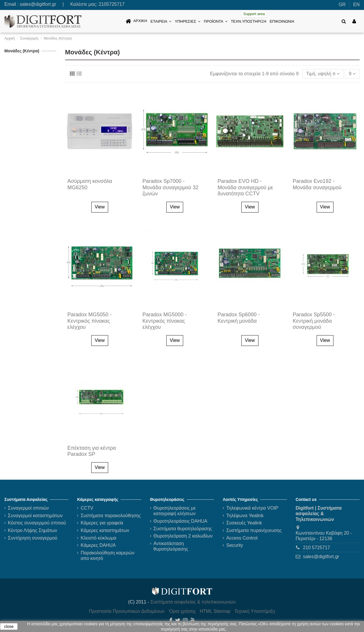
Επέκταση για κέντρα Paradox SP (92, 451)
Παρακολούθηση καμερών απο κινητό (107, 556)
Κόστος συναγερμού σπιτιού (37, 523)
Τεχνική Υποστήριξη (255, 611)
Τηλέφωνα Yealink (245, 516)
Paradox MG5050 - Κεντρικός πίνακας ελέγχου (90, 321)
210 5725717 (316, 548)
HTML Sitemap (215, 611)
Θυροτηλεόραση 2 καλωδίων (183, 536)
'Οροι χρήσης (182, 611)
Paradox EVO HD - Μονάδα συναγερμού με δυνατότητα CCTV (245, 187)
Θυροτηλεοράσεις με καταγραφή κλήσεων (175, 511)
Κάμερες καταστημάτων (105, 530)
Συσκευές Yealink (244, 523)
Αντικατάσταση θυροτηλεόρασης (171, 546)
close (9, 626)
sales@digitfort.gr (38, 4)
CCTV (87, 508)
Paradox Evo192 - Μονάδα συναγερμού (317, 184)
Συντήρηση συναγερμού (33, 538)
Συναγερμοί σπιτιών (28, 508)
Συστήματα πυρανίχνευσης (254, 530)
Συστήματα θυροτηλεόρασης (183, 529)
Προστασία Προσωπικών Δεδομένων (127, 611)
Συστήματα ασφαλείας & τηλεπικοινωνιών (193, 602)
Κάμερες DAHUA (98, 545)
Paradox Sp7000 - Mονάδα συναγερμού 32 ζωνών (171, 187)
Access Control (242, 538)
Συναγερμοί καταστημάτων (35, 516)
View (100, 207)
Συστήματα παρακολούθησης (111, 516)
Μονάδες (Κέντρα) (22, 51)
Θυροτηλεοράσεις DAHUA (180, 521)
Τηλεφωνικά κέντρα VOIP (252, 508)
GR (342, 5)
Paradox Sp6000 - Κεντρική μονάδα (239, 318)
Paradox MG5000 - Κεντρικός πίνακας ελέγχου (165, 321)
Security (235, 545)
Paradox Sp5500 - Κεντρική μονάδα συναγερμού (314, 321)
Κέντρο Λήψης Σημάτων (33, 530)
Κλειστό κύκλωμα (98, 538)
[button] (161, 21)
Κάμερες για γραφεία (102, 523)
